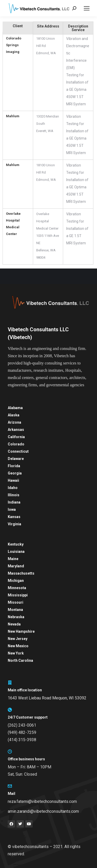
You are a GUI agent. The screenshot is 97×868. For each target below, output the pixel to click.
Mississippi (18, 595)
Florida (14, 466)
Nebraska (16, 617)
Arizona (14, 422)
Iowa (12, 509)
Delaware (16, 459)
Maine (13, 559)
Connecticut (18, 451)
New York (16, 653)
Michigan (16, 581)
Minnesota (17, 588)
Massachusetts (21, 573)
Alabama (15, 408)
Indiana (14, 502)
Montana (15, 610)
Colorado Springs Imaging (14, 45)
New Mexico (18, 646)
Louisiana (16, 552)
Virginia (14, 524)
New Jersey (18, 639)
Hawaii (13, 480)
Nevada (14, 624)
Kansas (14, 517)
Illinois (14, 495)
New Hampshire (21, 631)
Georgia (15, 473)
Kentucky (16, 544)
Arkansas (16, 430)
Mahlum (13, 116)
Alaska (14, 415)
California (16, 437)
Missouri (16, 602)
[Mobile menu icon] (87, 8)
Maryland (16, 566)
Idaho (13, 488)
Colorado (16, 444)
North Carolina (20, 660)
